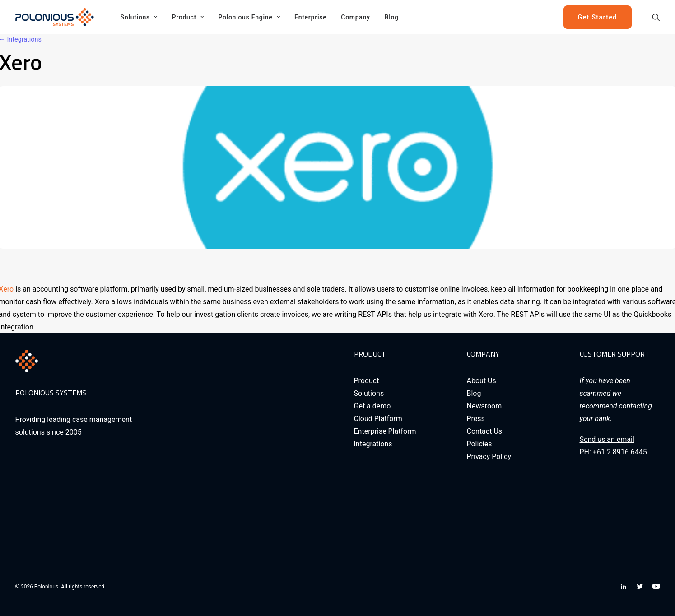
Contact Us (485, 431)
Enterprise (310, 17)
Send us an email (607, 439)
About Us (482, 381)
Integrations (373, 444)
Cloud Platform (378, 419)
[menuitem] (139, 17)
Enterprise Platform (385, 431)
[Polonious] (57, 17)
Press (476, 419)
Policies (479, 444)
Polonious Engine (249, 17)
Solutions (139, 17)
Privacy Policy (489, 456)
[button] (656, 17)
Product (188, 17)
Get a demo (372, 406)
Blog (392, 17)
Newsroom (484, 406)
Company (355, 17)
